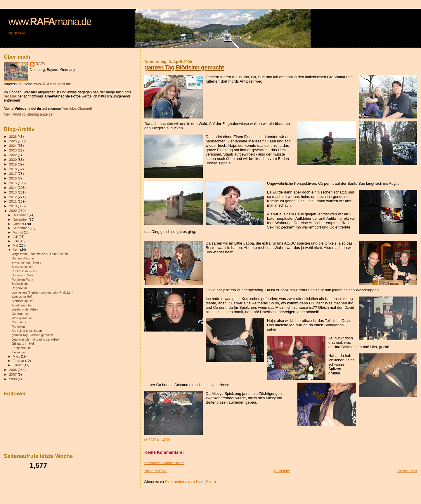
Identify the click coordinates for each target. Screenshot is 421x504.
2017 (13, 173)
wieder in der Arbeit (25, 309)
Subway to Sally (23, 275)
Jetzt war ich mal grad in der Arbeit (35, 339)
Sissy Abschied (22, 267)
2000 (13, 379)
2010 (13, 206)
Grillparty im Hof (23, 343)
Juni (16, 241)
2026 (13, 136)
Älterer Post (407, 471)
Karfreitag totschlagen (27, 331)
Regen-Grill (20, 288)
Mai (16, 245)
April (17, 250)
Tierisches (19, 352)
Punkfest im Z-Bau (24, 271)
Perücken (18, 327)
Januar (18, 365)
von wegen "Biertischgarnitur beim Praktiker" (42, 292)
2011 (13, 201)
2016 (13, 178)
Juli (16, 237)
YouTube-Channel (76, 109)
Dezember (21, 215)
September (21, 228)
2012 (13, 197)
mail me (65, 84)
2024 (13, 145)
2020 (13, 159)
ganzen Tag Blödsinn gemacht (184, 67)
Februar (19, 361)
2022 (13, 155)
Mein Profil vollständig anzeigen (29, 114)
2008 (13, 370)
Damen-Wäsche (23, 258)
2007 (13, 374)
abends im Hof (22, 297)
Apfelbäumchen (22, 305)
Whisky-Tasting (22, 318)
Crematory (19, 322)
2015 (13, 183)
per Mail (10, 96)
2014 (13, 188)
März (17, 356)
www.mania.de (50, 22)
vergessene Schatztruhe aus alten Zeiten (40, 254)
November (21, 219)
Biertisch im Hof (22, 301)
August (18, 232)
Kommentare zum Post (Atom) (190, 481)
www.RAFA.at (45, 84)
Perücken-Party (22, 280)
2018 (13, 169)
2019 (13, 164)
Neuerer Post (156, 471)
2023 (13, 150)
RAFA (40, 64)
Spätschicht (20, 284)
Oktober (19, 224)
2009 (13, 211)
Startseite (282, 471)
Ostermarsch (21, 314)
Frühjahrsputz (21, 348)
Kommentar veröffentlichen (164, 463)
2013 (13, 192)
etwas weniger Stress (26, 262)
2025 (13, 141)
